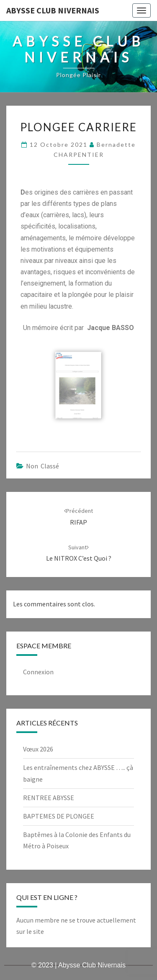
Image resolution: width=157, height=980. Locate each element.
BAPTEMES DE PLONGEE (59, 816)
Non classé (42, 466)
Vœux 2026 (38, 749)
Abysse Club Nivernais (53, 10)
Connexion (38, 672)
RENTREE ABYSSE (49, 798)
